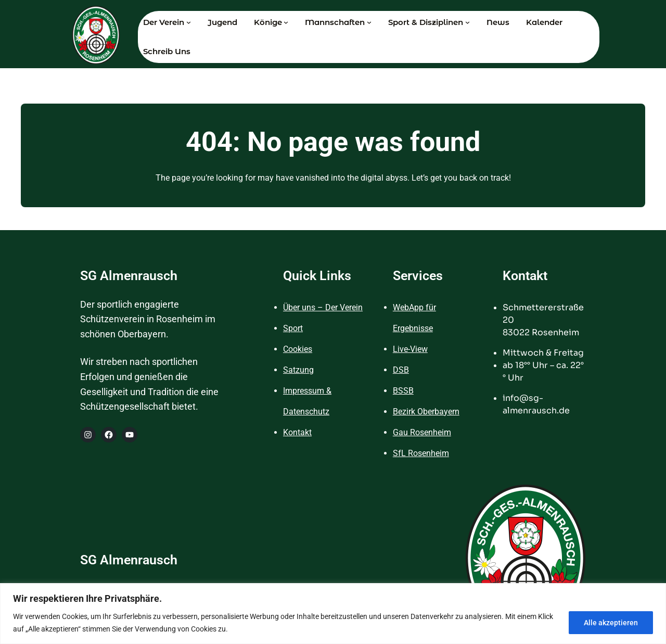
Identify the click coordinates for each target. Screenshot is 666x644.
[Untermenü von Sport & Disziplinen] (468, 22)
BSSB (403, 391)
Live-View (410, 349)
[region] (333, 614)
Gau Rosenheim (422, 432)
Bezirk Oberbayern (426, 412)
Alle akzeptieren (611, 623)
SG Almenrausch (129, 276)
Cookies (298, 349)
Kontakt (297, 432)
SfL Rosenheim (421, 453)
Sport (293, 328)
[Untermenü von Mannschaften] (369, 22)
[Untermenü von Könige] (286, 22)
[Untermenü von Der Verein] (189, 22)
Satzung (298, 370)
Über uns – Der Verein (323, 307)
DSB (401, 370)
